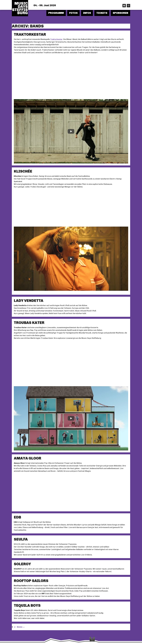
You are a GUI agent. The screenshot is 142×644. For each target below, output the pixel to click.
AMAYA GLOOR (28, 458)
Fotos (73, 13)
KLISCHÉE (23, 171)
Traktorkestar (56, 39)
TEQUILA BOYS (27, 605)
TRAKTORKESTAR (30, 34)
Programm (56, 13)
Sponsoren (120, 13)
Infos (87, 13)
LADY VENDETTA (29, 301)
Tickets (102, 13)
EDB (17, 517)
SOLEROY (22, 564)
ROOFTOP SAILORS (31, 581)
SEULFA (21, 539)
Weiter (21, 627)
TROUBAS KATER (29, 323)
